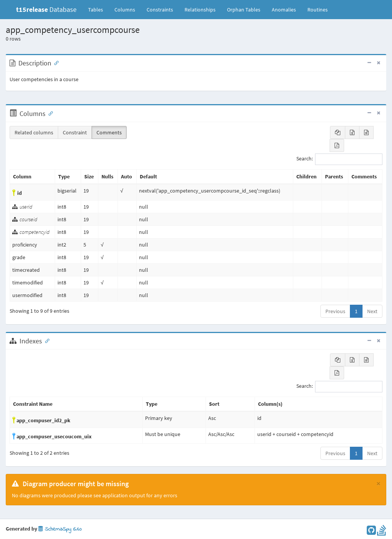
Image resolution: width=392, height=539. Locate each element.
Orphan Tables (244, 10)
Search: (339, 159)
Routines (318, 10)
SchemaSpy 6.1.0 (60, 529)
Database (46, 9)
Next (372, 311)
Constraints (160, 10)
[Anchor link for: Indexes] (46, 340)
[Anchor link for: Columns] (49, 113)
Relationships (200, 10)
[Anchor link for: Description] (55, 62)
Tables (98, 9)
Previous (335, 311)
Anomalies (284, 10)
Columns (125, 10)
